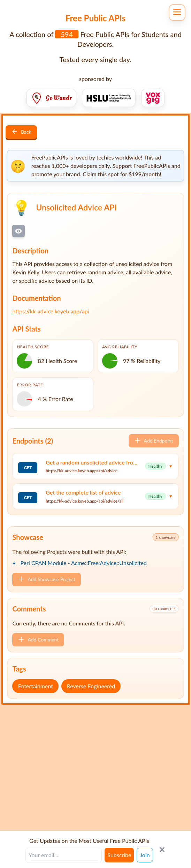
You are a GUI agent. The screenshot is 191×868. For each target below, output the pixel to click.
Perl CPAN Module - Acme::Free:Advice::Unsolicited (84, 563)
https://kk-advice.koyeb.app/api (51, 311)
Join (145, 855)
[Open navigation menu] (177, 13)
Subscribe (119, 855)
